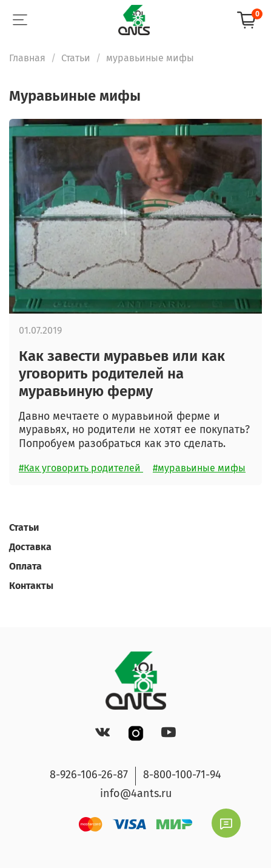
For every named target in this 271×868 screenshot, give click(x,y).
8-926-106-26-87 (89, 775)
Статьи (76, 58)
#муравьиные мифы (199, 468)
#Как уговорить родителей (81, 468)
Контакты (31, 586)
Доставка (30, 547)
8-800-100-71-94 (182, 775)
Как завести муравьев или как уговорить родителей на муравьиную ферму (122, 374)
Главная (27, 58)
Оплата (25, 566)
